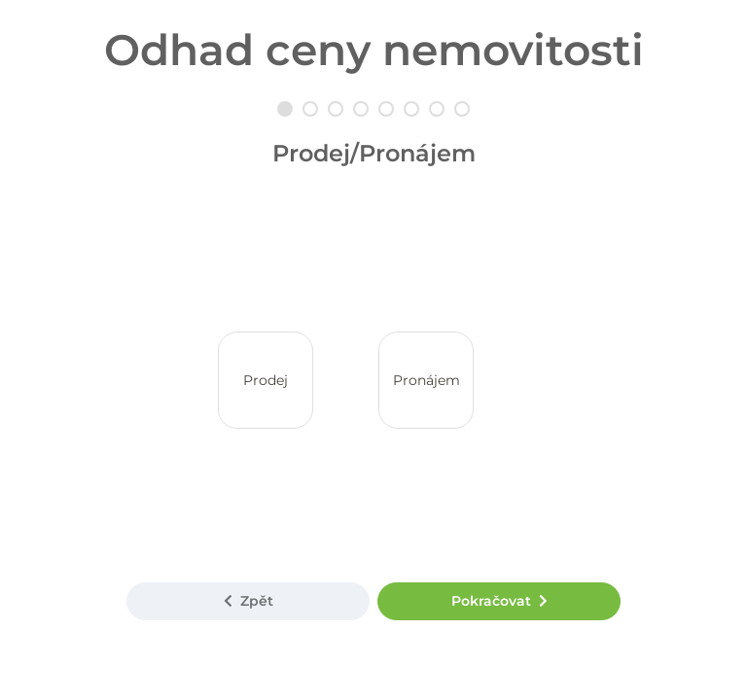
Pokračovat (499, 601)
